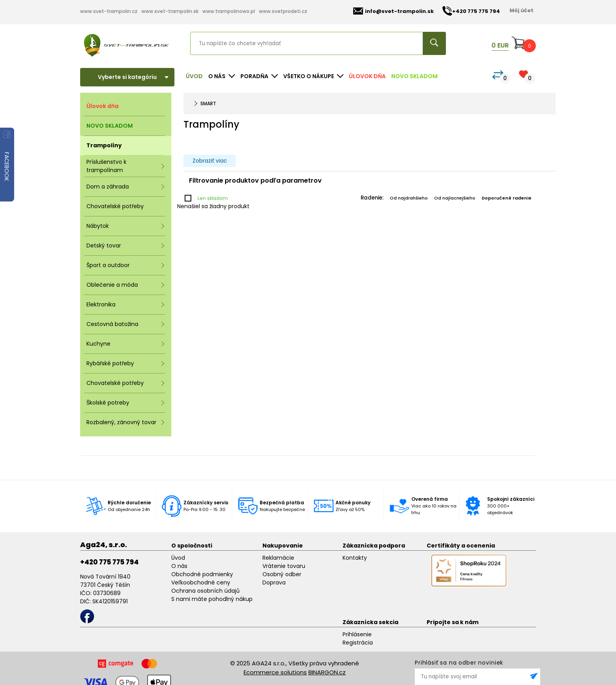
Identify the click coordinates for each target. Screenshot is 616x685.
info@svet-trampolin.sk (393, 11)
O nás (179, 566)
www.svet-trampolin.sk (170, 11)
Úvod (194, 76)
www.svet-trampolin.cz (109, 11)
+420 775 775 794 (109, 562)
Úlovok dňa (367, 76)
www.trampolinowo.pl (229, 11)
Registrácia (358, 643)
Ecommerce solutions (275, 672)
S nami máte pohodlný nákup (212, 599)
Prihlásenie (357, 634)
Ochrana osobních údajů (205, 591)
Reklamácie (278, 558)
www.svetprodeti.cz (283, 11)
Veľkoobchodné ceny (201, 582)
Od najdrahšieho (409, 198)
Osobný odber (282, 574)
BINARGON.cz (327, 672)
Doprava (274, 582)
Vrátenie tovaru (284, 566)
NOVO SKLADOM (414, 76)
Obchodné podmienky (202, 574)
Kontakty (355, 558)
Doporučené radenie (507, 198)
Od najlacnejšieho (455, 198)
